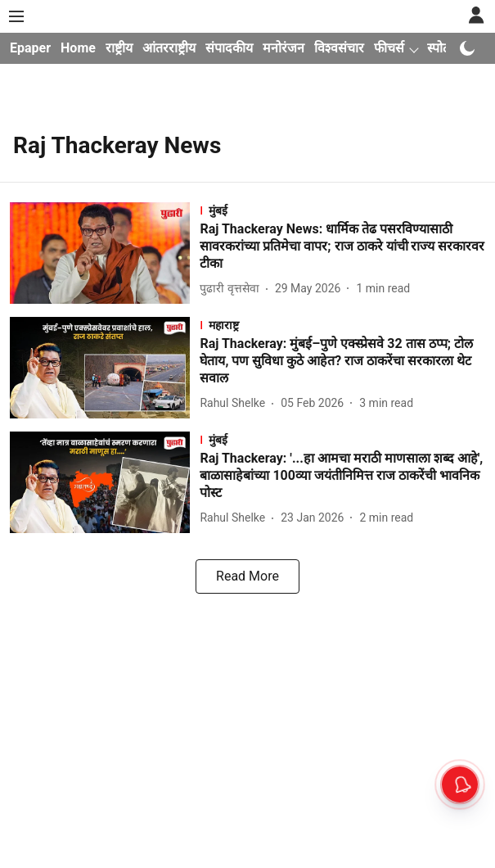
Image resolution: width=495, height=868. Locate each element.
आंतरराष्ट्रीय (169, 48)
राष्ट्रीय (119, 48)
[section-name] (342, 210)
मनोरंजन (283, 48)
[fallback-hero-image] (105, 253)
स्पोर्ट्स (443, 48)
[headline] (342, 246)
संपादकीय (229, 48)
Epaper (30, 48)
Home (78, 48)
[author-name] (232, 289)
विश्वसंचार (339, 48)
